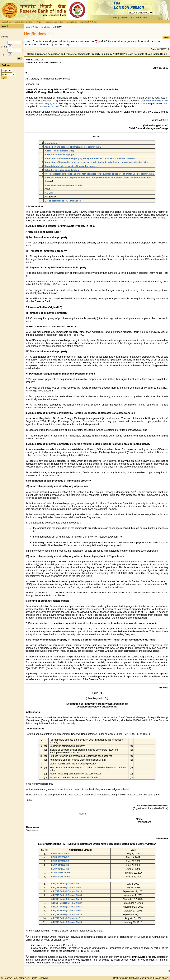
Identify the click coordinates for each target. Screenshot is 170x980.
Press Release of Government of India (64, 185)
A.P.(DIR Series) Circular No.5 (66, 887)
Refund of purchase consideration (62, 170)
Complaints (72, 22)
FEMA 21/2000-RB (60, 853)
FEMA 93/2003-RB (60, 869)
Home (27, 27)
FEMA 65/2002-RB (60, 861)
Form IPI (49, 193)
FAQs (38, 22)
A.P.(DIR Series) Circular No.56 (66, 907)
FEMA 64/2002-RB (60, 865)
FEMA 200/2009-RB (61, 876)
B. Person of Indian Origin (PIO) (60, 155)
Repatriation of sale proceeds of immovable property (71, 166)
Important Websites (89, 22)
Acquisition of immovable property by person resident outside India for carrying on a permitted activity (96, 162)
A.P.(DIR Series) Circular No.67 (66, 911)
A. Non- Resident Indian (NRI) (59, 151)
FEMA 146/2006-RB (61, 873)
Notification (43, 27)
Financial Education (54, 22)
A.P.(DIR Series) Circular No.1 (66, 884)
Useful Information (23, 22)
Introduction (51, 143)
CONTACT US (126, 18)
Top (168, 971)
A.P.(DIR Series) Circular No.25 (66, 922)
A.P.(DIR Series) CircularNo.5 (66, 918)
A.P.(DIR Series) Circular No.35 (66, 895)
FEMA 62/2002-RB (60, 857)
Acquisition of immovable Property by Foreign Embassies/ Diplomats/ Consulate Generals (90, 158)
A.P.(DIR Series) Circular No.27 (66, 903)
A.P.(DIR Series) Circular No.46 (66, 899)
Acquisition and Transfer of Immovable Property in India (73, 147)
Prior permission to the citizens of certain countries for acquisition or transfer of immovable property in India (99, 174)
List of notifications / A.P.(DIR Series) (63, 201)
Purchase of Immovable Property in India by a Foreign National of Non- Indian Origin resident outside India (98, 178)
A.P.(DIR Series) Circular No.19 (66, 891)
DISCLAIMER (142, 18)
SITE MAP (113, 18)
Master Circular (51, 106)
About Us (7, 22)
